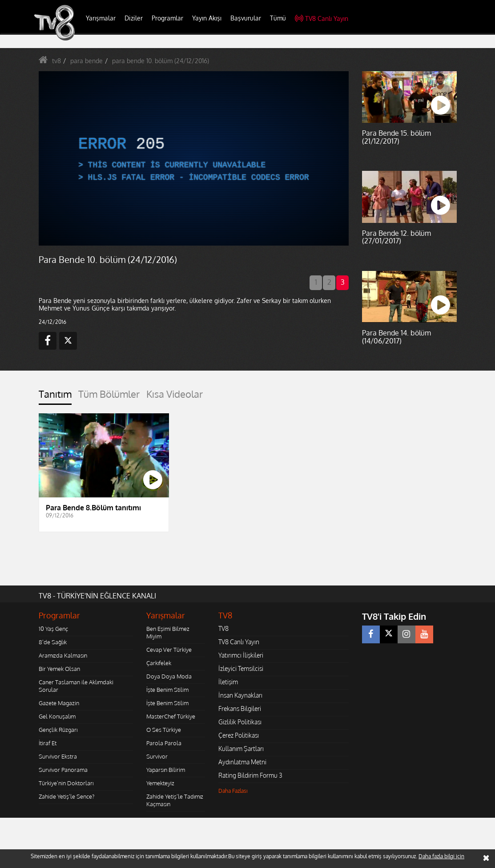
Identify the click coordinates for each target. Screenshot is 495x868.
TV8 (223, 628)
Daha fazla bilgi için (441, 856)
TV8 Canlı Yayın (322, 18)
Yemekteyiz (160, 783)
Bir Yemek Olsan (59, 669)
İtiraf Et (48, 743)
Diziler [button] (134, 18)
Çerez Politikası (239, 735)
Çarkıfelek (159, 663)
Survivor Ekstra (58, 756)
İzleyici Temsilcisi (241, 668)
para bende (87, 61)
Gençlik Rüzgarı (58, 730)
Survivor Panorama (63, 770)
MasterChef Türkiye (171, 716)
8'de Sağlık (53, 642)
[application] (194, 159)
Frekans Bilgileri (240, 709)
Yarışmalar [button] (101, 18)
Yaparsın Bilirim (166, 770)
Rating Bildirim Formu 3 (250, 775)
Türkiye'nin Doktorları (66, 783)
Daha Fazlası (233, 791)
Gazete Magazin (59, 703)
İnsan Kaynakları (240, 695)
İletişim (228, 682)
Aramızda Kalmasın (63, 655)
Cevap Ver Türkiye (169, 650)
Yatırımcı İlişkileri (241, 655)
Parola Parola (164, 743)
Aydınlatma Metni (242, 762)
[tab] (55, 397)
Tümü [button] (278, 18)
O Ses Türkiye (164, 730)
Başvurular (246, 18)
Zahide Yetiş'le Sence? (66, 796)
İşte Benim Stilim (167, 690)
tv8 (56, 61)
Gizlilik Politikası (240, 722)
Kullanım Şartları (241, 749)
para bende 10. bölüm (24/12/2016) (161, 61)
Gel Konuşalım (57, 716)
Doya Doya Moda (169, 676)
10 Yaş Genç (53, 629)
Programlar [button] (167, 18)
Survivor (157, 756)
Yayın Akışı (207, 18)
